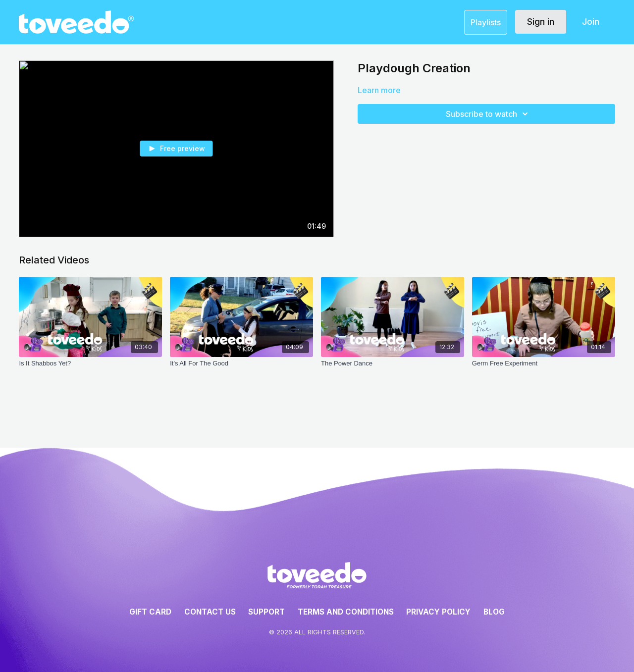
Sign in (541, 22)
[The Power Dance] (393, 368)
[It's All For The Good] (241, 368)
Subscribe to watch (488, 114)
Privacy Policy (438, 612)
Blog (494, 612)
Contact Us (210, 612)
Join (591, 22)
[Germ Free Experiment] (544, 368)
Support (266, 612)
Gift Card (150, 612)
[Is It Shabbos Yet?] (90, 368)
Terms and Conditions (346, 612)
